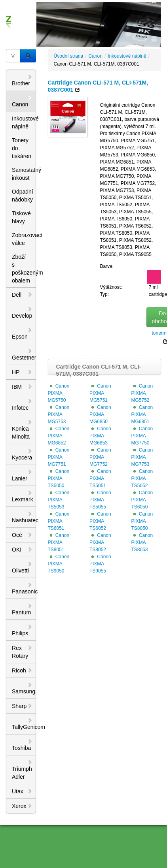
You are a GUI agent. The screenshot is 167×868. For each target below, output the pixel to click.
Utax (22, 791)
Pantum (22, 609)
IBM (22, 387)
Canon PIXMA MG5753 (59, 414)
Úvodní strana (69, 56)
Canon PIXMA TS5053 (59, 500)
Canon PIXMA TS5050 (59, 478)
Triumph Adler (22, 770)
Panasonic (24, 588)
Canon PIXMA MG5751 (100, 393)
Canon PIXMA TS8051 (59, 542)
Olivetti (22, 567)
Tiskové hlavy (21, 217)
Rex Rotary (22, 652)
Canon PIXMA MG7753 (142, 457)
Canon (22, 101)
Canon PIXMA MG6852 (59, 436)
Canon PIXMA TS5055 (100, 500)
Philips (22, 630)
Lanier (22, 475)
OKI (22, 550)
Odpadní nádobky (23, 196)
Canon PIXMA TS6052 (100, 521)
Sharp (22, 706)
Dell (22, 295)
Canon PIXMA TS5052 (142, 478)
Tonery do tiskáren (22, 148)
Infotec (22, 405)
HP (22, 372)
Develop (22, 313)
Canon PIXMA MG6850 (100, 414)
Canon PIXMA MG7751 (59, 457)
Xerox (22, 806)
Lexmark (23, 496)
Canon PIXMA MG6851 (142, 414)
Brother (22, 80)
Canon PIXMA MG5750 (59, 393)
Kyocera (22, 454)
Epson (22, 333)
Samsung (24, 688)
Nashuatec (24, 517)
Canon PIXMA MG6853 (100, 436)
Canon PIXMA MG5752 (142, 393)
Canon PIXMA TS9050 (59, 564)
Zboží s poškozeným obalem (24, 269)
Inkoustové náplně (24, 122)
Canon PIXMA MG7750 (142, 436)
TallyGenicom (24, 724)
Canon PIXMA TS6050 (142, 500)
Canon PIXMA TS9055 (100, 564)
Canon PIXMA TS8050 (142, 521)
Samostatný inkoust (24, 174)
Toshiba (22, 745)
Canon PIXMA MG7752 (100, 457)
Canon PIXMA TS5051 (100, 478)
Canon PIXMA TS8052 (100, 542)
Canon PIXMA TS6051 (59, 521)
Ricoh (22, 670)
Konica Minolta (22, 429)
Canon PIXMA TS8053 (142, 542)
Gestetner (24, 354)
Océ (22, 535)
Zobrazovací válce (24, 239)
